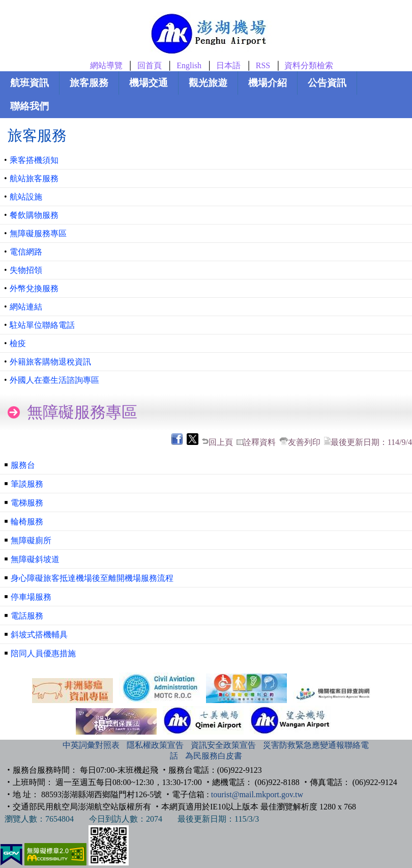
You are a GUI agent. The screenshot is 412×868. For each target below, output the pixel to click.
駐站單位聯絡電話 (42, 325)
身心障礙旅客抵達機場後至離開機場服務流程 (92, 578)
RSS (263, 65)
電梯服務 (27, 503)
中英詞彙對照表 (91, 745)
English (189, 65)
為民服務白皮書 (214, 756)
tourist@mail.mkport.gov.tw (257, 794)
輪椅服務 (27, 522)
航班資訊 (30, 83)
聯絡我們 (30, 106)
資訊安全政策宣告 (223, 745)
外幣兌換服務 (34, 288)
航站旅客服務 (34, 178)
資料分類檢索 (309, 65)
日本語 (228, 65)
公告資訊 (327, 83)
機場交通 (149, 83)
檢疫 (18, 343)
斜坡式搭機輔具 (39, 635)
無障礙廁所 (31, 540)
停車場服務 (31, 597)
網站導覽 (106, 65)
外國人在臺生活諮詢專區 (54, 380)
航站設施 (26, 197)
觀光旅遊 (208, 83)
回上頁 (221, 442)
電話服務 (27, 616)
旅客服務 (89, 83)
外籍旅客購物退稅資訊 (50, 362)
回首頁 (150, 65)
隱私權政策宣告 (155, 745)
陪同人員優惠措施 (43, 653)
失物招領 (26, 270)
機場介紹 (268, 83)
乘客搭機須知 (34, 160)
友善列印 (304, 442)
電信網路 (26, 252)
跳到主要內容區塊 (18, 3)
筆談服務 (27, 484)
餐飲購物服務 (34, 215)
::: (52, 745)
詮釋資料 (259, 442)
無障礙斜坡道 (35, 559)
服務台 (23, 465)
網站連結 (26, 307)
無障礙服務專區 (38, 233)
